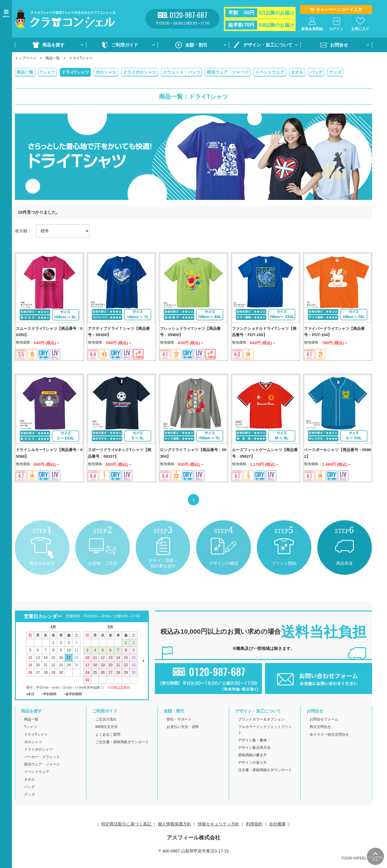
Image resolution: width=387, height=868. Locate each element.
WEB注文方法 (106, 734)
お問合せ (339, 45)
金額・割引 (196, 45)
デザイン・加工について (268, 45)
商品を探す (53, 45)
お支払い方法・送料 (183, 734)
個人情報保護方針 (174, 831)
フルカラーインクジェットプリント (265, 737)
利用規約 (254, 831)
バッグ (316, 72)
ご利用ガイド (125, 45)
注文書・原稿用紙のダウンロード (265, 777)
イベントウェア (270, 72)
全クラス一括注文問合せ (329, 741)
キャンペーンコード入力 (339, 10)
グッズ (335, 72)
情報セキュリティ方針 (219, 831)
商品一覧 (53, 58)
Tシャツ (47, 72)
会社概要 (277, 831)
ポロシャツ (106, 72)
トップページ (26, 58)
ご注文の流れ (106, 726)
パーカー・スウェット (42, 764)
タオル (297, 72)
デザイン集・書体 (252, 747)
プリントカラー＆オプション (261, 726)
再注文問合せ (320, 734)
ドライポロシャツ (140, 72)
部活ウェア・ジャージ (228, 72)
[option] (193, 157)
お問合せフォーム (324, 726)
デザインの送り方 (252, 769)
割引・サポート (179, 726)
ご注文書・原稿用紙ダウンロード (122, 749)
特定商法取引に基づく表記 (127, 831)
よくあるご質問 (108, 741)
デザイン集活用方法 (254, 754)
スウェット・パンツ (182, 72)
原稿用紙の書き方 (252, 762)
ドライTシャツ (75, 72)
